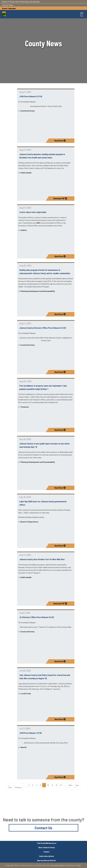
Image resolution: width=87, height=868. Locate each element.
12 (56, 785)
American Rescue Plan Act (47, 860)
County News (8, 5)
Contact (47, 852)
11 (52, 785)
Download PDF (60, 198)
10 (48, 785)
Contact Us (43, 828)
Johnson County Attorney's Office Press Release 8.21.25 (43, 328)
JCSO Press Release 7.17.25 (31, 733)
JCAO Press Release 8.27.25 (31, 96)
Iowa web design (57, 865)
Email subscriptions (47, 856)
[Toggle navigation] (82, 14)
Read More (60, 141)
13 (61, 785)
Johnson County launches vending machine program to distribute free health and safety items (42, 156)
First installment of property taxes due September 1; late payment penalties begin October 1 (43, 387)
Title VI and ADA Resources (47, 843)
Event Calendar (9, 8)
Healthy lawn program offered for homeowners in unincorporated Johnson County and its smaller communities (45, 272)
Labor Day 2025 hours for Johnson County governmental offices (43, 503)
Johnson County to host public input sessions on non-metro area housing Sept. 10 (44, 445)
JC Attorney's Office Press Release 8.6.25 (37, 617)
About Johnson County (47, 847)
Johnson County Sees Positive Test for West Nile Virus (42, 559)
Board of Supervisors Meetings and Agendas (21, 2)
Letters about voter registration (33, 212)
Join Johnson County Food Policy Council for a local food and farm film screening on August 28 (45, 677)
